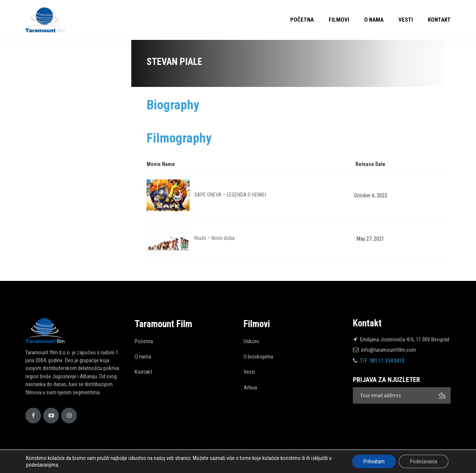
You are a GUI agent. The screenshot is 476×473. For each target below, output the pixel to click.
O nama (374, 20)
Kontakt (439, 20)
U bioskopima (258, 357)
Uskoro (251, 341)
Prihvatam (374, 461)
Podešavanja (424, 461)
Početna (302, 20)
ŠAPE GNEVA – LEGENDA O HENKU (230, 195)
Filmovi (339, 20)
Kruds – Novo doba (214, 238)
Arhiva (250, 388)
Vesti (406, 20)
